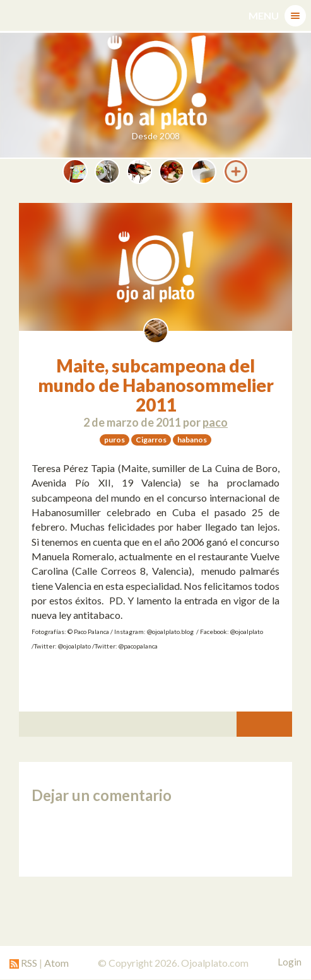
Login (290, 962)
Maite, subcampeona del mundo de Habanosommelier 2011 (156, 385)
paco (215, 422)
